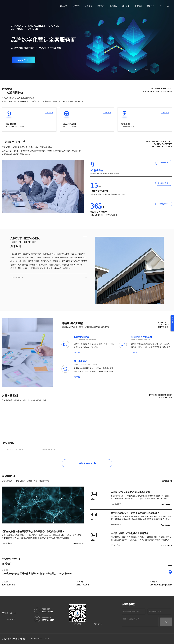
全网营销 (89, 6)
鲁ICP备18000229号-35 (40, 639)
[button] (138, 70)
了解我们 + (164, 163)
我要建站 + (164, 204)
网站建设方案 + (164, 183)
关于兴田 (76, 6)
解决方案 (126, 6)
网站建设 (101, 6)
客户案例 (113, 6)
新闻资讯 (138, 6)
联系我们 (151, 6)
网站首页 (64, 6)
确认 (166, 622)
